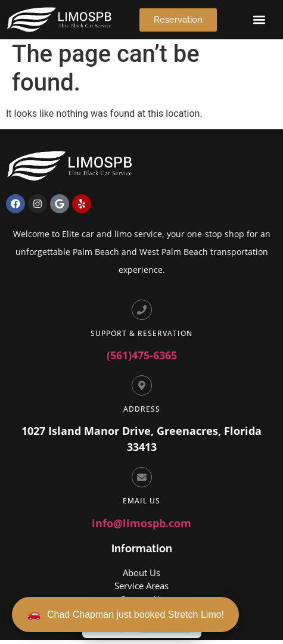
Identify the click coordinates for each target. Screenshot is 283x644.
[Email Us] (142, 481)
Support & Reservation (141, 337)
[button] (259, 20)
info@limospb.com (141, 527)
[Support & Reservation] (142, 314)
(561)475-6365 (142, 359)
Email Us (141, 505)
